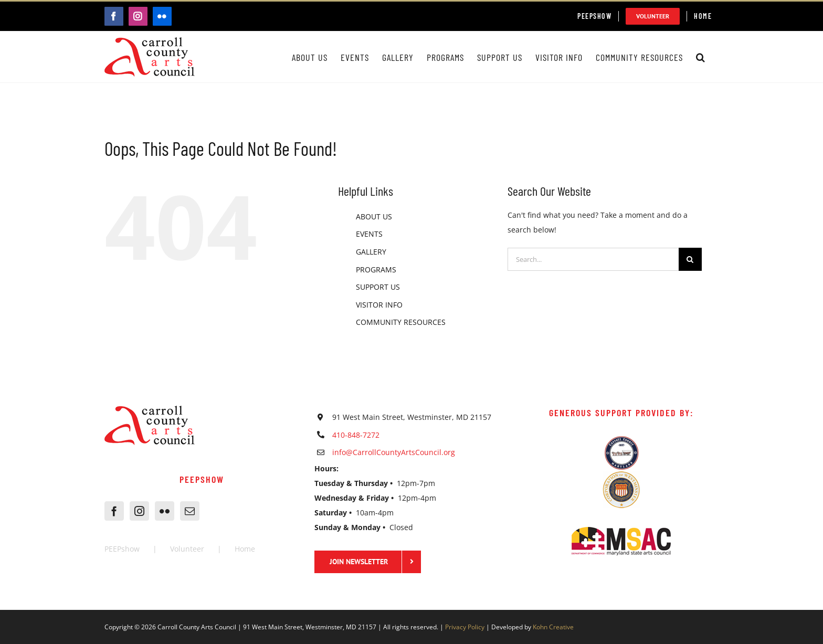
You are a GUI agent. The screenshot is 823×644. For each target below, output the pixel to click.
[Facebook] (114, 511)
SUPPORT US (378, 287)
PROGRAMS (376, 270)
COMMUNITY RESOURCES (401, 322)
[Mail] (190, 511)
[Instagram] (139, 511)
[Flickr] (165, 511)
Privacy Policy (465, 627)
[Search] (690, 259)
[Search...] (593, 259)
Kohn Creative (553, 627)
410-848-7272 (356, 435)
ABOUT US (374, 217)
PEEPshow (122, 549)
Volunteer (187, 549)
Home (245, 549)
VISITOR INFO (379, 305)
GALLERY (371, 252)
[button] (701, 57)
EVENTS (369, 234)
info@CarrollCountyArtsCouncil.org (394, 452)
